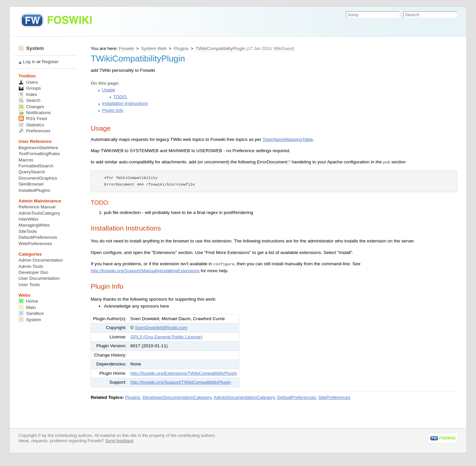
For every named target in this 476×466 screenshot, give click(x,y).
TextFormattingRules (39, 154)
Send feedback (119, 441)
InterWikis (28, 219)
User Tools (29, 285)
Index (28, 94)
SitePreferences (334, 397)
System (31, 48)
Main (27, 307)
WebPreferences (35, 244)
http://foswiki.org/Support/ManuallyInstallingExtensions (145, 271)
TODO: (120, 97)
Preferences (34, 131)
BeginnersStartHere (38, 148)
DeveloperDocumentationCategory (177, 397)
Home (28, 301)
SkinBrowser (31, 184)
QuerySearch (32, 172)
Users (28, 82)
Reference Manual (37, 207)
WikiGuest (283, 48)
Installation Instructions (125, 103)
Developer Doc (33, 272)
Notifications (35, 113)
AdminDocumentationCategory (244, 397)
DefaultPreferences (297, 397)
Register (50, 62)
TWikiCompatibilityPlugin (220, 48)
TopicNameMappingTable (288, 139)
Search (29, 100)
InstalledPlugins (34, 190)
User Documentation (39, 278)
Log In (29, 62)
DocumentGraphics (38, 178)
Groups (30, 88)
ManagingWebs (34, 225)
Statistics (31, 125)
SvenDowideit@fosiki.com (161, 328)
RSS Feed (33, 119)
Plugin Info (113, 110)
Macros (26, 160)
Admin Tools (31, 266)
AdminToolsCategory (39, 213)
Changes (31, 107)
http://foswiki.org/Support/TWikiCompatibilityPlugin (180, 382)
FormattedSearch (36, 166)
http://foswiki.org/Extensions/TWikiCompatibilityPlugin (184, 373)
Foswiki (126, 48)
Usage (109, 90)
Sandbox (31, 313)
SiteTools (28, 231)
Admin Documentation (41, 260)
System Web (154, 48)
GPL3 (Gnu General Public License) (166, 337)
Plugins (181, 48)
